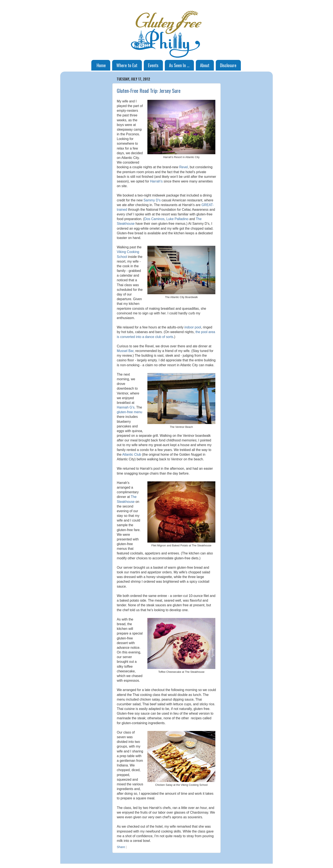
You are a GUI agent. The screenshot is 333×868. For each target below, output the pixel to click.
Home (101, 65)
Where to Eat (127, 65)
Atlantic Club (132, 454)
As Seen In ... (179, 65)
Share (121, 847)
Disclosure (228, 65)
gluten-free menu (130, 412)
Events (153, 65)
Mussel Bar (125, 351)
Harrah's (156, 181)
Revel (183, 167)
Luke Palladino (177, 219)
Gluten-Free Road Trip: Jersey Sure (149, 90)
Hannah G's (126, 407)
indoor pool (193, 327)
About (205, 65)
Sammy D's (152, 200)
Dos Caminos (154, 219)
